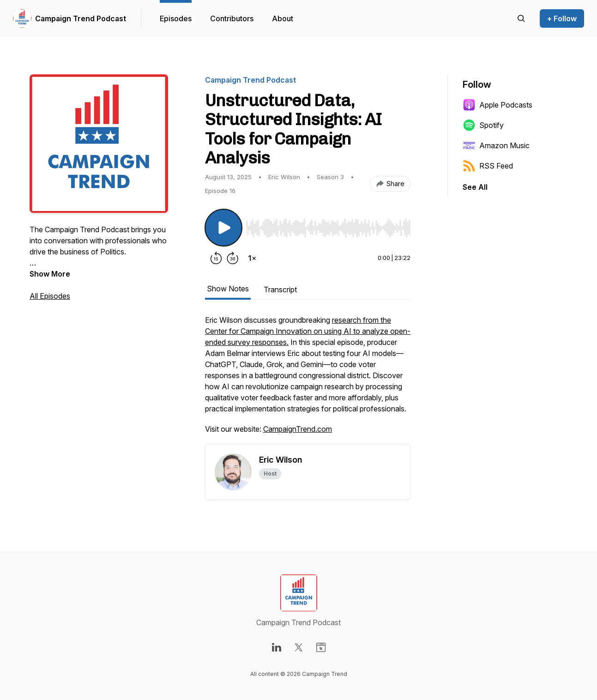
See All (475, 187)
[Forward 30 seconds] (233, 258)
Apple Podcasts (497, 105)
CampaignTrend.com (298, 429)
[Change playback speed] (252, 258)
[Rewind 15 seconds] (216, 258)
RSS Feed (488, 166)
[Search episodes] (521, 18)
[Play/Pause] (223, 228)
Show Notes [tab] (228, 289)
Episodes (176, 18)
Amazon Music (496, 145)
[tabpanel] (308, 379)
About (283, 18)
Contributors (232, 18)
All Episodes (50, 296)
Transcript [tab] (280, 290)
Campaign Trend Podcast (81, 18)
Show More (50, 274)
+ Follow (562, 18)
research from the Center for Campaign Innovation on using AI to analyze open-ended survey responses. (308, 331)
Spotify (483, 125)
